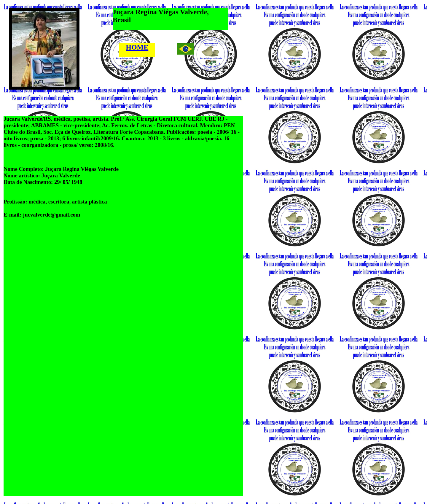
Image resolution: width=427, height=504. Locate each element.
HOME (137, 47)
